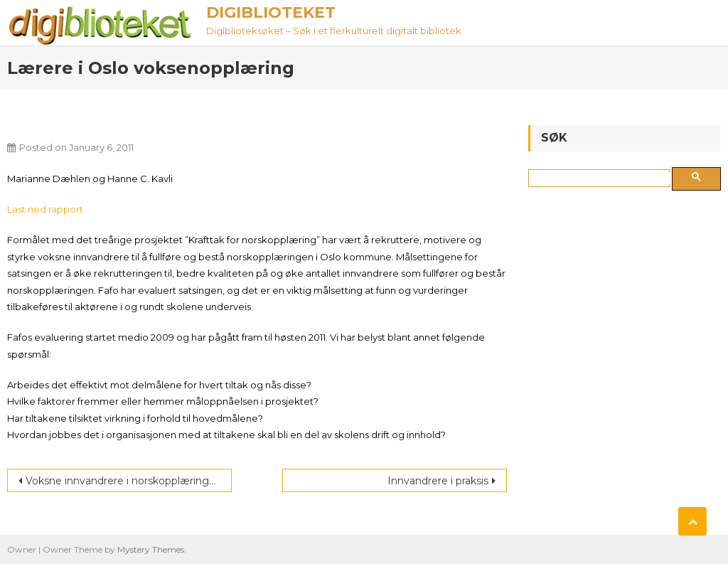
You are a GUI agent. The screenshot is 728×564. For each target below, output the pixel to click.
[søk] (602, 179)
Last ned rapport (45, 209)
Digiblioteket (271, 12)
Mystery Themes (151, 549)
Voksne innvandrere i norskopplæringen (124, 481)
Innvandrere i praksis (438, 481)
